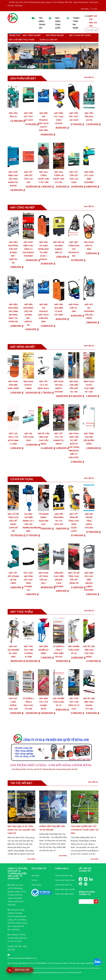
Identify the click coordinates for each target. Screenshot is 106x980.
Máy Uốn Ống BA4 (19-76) (89, 117)
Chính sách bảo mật (64, 876)
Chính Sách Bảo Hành (64, 894)
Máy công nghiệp (32, 35)
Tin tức (94, 9)
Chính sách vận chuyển (65, 889)
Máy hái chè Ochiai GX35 (28, 437)
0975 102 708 (15, 946)
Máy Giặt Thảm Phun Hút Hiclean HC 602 (74, 249)
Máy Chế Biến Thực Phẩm (22, 40)
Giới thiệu (85, 9)
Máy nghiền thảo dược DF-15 (59, 702)
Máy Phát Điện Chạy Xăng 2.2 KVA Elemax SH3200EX (28, 249)
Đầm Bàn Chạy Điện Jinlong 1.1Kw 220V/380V (59, 580)
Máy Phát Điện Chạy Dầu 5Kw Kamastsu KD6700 (13, 179)
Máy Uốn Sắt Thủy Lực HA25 (28, 117)
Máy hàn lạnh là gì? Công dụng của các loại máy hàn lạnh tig (21, 830)
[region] (53, 56)
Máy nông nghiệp (55, 35)
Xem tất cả (89, 77)
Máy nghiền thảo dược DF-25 (74, 650)
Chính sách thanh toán (65, 880)
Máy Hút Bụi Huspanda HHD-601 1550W (89, 311)
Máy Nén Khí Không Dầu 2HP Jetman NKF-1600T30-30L (28, 315)
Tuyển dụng (36, 885)
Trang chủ (15, 35)
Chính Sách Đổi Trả (63, 885)
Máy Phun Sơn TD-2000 (74, 308)
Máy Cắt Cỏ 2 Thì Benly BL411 (44, 385)
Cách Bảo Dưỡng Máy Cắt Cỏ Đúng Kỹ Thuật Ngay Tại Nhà (84, 830)
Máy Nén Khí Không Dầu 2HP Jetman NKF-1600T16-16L (13, 252)
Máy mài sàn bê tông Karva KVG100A (89, 521)
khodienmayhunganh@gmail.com (22, 958)
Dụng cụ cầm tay (49, 40)
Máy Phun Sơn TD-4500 (89, 246)
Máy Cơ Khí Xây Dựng (80, 35)
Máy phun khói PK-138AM (28, 385)
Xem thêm (31, 859)
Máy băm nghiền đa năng (43, 650)
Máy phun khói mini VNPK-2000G (13, 385)
